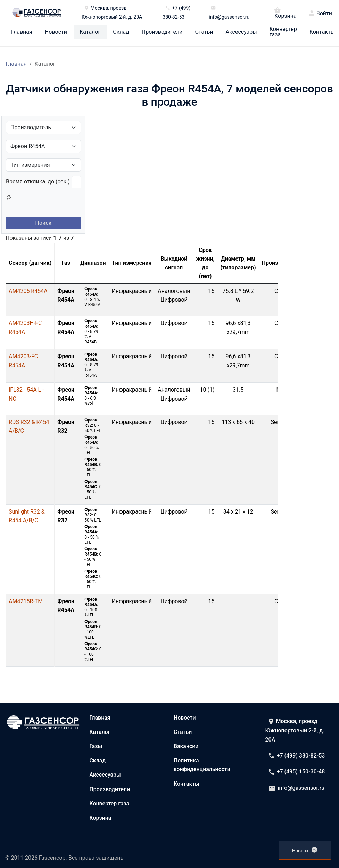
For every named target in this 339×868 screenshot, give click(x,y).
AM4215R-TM (26, 601)
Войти (324, 14)
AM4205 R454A (28, 291)
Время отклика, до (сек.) (38, 182)
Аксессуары (241, 32)
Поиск (44, 223)
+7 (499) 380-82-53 (297, 756)
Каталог (90, 32)
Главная (22, 32)
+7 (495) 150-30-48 (297, 772)
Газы (96, 746)
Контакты (322, 32)
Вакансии (186, 746)
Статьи (204, 32)
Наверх (305, 850)
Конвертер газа (283, 32)
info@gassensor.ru (297, 788)
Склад (121, 32)
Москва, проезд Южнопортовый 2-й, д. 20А (295, 730)
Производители (162, 32)
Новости (56, 32)
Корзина (285, 13)
